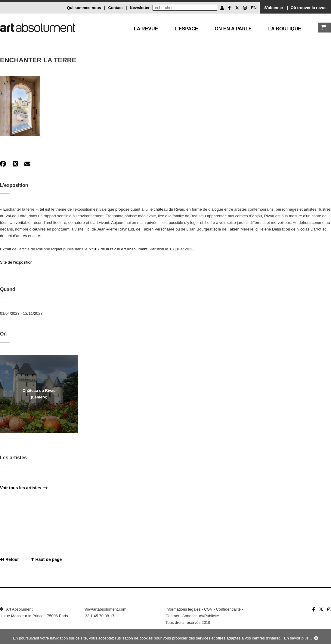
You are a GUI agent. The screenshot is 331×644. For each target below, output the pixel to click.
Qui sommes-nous (84, 8)
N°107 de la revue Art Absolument (118, 249)
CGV (208, 609)
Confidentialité (228, 609)
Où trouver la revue (309, 8)
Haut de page (46, 559)
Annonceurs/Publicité (201, 616)
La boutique (285, 29)
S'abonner (274, 8)
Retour (9, 559)
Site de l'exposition (16, 262)
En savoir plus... (298, 638)
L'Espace (186, 29)
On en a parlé (233, 29)
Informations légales (183, 609)
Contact (116, 8)
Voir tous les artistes (24, 488)
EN (254, 8)
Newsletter (140, 8)
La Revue (146, 29)
